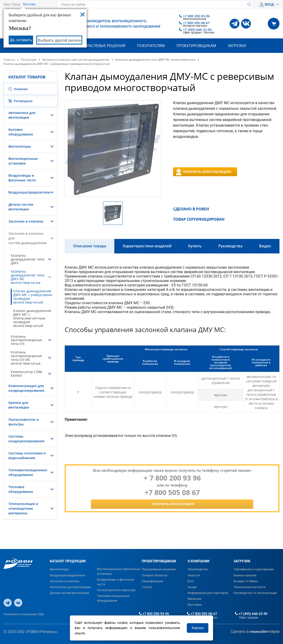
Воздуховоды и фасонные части (22, 178)
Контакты (19, 60)
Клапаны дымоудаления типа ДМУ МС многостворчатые (155, 60)
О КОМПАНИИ (199, 561)
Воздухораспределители (29, 192)
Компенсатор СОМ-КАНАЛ (27, 374)
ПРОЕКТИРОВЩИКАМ (159, 561)
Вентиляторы (20, 146)
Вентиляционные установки (23, 161)
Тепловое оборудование (21, 489)
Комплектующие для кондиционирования (26, 388)
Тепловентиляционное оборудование (28, 472)
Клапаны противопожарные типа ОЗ (26, 340)
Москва (29, 4)
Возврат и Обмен (246, 581)
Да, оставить (21, 40)
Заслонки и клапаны (26, 221)
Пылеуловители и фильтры (116, 590)
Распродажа (20, 101)
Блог (191, 581)
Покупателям (151, 46)
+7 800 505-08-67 (196, 23)
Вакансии (195, 599)
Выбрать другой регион (59, 40)
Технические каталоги (249, 587)
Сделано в (255, 632)
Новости (194, 575)
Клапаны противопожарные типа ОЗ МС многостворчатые (26, 358)
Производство (198, 569)
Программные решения (159, 569)
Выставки (195, 605)
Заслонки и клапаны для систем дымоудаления (76, 60)
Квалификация (152, 581)
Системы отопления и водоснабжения (27, 456)
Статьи (147, 587)
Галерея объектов (155, 575)
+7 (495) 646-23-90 (197, 30)
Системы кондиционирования (26, 439)
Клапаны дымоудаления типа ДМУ (28, 259)
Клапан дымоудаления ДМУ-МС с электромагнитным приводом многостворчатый (32, 318)
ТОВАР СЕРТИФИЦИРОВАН (199, 219)
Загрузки (237, 46)
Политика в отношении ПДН (24, 614)
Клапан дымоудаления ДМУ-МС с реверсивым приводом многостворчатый (33, 297)
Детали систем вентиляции (21, 207)
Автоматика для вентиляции (22, 115)
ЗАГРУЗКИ (242, 561)
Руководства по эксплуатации (255, 593)
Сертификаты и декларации (254, 569)
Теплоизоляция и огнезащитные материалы (23, 508)
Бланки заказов (245, 575)
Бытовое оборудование (21, 132)
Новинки (18, 89)
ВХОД (270, 4)
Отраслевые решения (104, 46)
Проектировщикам (196, 46)
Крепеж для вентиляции (19, 405)
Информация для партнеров (208, 593)
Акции (192, 587)
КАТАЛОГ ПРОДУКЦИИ (68, 561)
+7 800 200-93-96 (196, 16)
